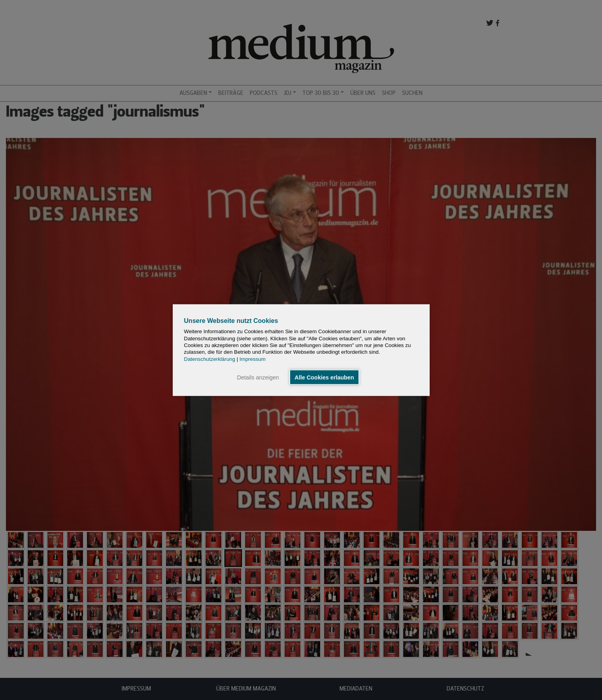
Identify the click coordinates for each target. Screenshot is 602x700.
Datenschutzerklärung (209, 359)
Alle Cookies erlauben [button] (324, 377)
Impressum (253, 359)
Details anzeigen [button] (258, 377)
